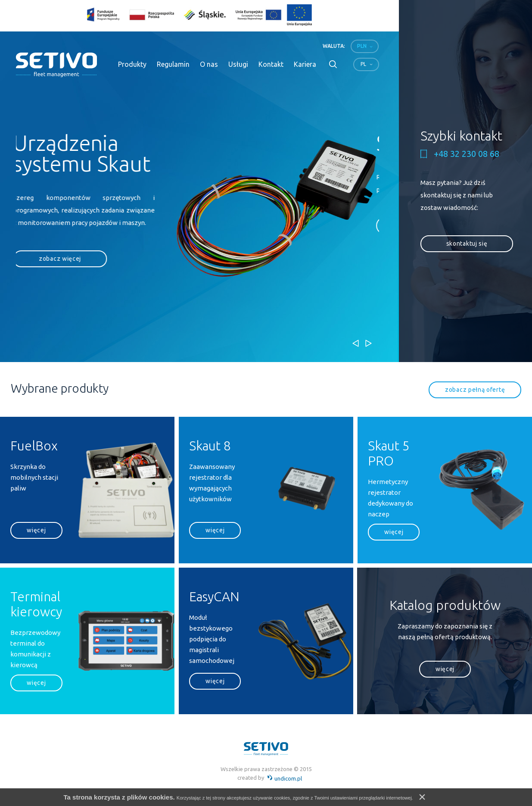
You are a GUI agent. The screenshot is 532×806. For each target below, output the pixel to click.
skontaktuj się (467, 244)
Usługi (238, 64)
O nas (209, 64)
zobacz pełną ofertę (475, 390)
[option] (198, 209)
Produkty (132, 64)
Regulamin (173, 64)
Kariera (305, 64)
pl (363, 64)
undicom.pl (284, 778)
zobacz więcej (63, 259)
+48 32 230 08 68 (467, 154)
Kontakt (271, 64)
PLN (362, 46)
